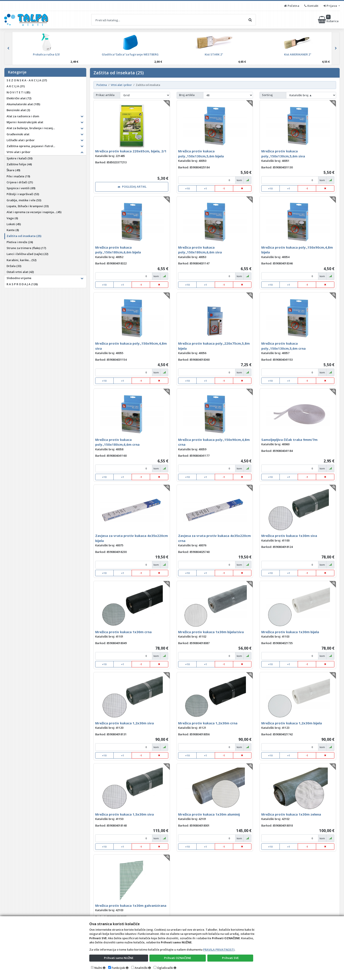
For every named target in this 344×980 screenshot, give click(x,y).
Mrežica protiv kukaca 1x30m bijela (290, 632)
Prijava (331, 6)
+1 (206, 188)
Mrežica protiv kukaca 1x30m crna (123, 632)
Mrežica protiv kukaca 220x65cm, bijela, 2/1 (131, 151)
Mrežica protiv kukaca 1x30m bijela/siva (211, 632)
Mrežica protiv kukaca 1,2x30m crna (208, 723)
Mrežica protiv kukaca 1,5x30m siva (125, 814)
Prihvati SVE (230, 958)
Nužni (98, 968)
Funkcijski (118, 968)
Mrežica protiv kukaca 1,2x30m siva (125, 723)
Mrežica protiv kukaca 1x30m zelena (291, 814)
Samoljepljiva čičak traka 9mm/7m (289, 440)
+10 (187, 188)
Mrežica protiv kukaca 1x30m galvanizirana (131, 905)
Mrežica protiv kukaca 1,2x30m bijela (292, 723)
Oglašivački (165, 968)
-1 (224, 188)
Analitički (141, 968)
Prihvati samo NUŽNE (119, 958)
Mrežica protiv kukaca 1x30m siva (289, 536)
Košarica (329, 20)
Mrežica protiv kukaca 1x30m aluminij (209, 814)
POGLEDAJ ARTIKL (132, 187)
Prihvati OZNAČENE (178, 958)
